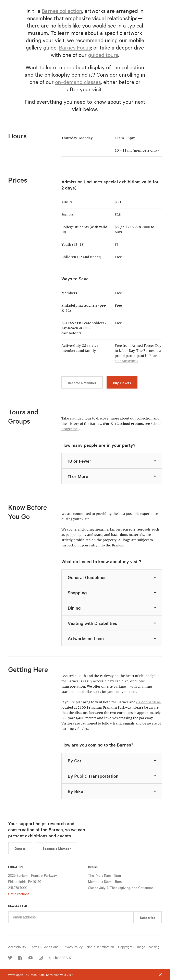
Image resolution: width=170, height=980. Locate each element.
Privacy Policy (72, 947)
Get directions (19, 894)
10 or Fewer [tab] (113, 461)
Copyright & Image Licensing (139, 947)
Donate (20, 848)
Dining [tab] (113, 608)
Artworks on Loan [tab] (113, 638)
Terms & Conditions (44, 947)
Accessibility (17, 947)
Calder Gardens (148, 702)
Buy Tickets (122, 383)
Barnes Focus (75, 47)
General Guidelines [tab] (113, 577)
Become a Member (82, 383)
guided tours (103, 55)
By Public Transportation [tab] (113, 776)
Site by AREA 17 (60, 957)
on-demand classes (78, 82)
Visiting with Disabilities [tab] (113, 623)
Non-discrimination (100, 947)
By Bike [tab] (113, 791)
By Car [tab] (113, 761)
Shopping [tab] (113, 592)
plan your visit (63, 975)
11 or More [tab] (113, 476)
